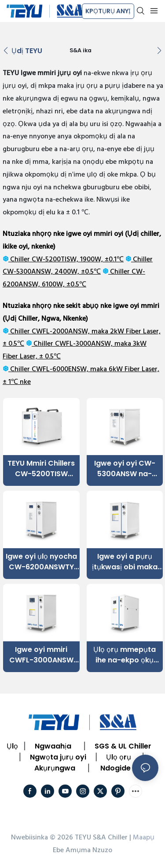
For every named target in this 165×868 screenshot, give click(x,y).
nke (24, 382)
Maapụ (144, 838)
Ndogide (115, 768)
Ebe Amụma (72, 850)
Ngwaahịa (53, 746)
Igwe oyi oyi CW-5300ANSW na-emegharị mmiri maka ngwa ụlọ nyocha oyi (125, 469)
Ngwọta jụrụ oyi (58, 757)
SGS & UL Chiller (123, 746)
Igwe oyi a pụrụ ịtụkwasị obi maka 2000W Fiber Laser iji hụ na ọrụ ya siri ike (125, 562)
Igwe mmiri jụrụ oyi (51, 73)
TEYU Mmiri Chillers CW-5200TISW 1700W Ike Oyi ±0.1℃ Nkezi (41, 469)
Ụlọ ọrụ (119, 757)
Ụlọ (12, 746)
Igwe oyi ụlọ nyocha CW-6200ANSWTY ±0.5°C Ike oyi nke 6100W (41, 562)
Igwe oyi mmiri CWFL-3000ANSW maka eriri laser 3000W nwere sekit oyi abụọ (41, 655)
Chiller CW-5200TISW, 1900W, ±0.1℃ (66, 260)
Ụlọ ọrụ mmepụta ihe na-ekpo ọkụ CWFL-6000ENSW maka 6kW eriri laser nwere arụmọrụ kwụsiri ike (125, 655)
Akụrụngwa (55, 768)
